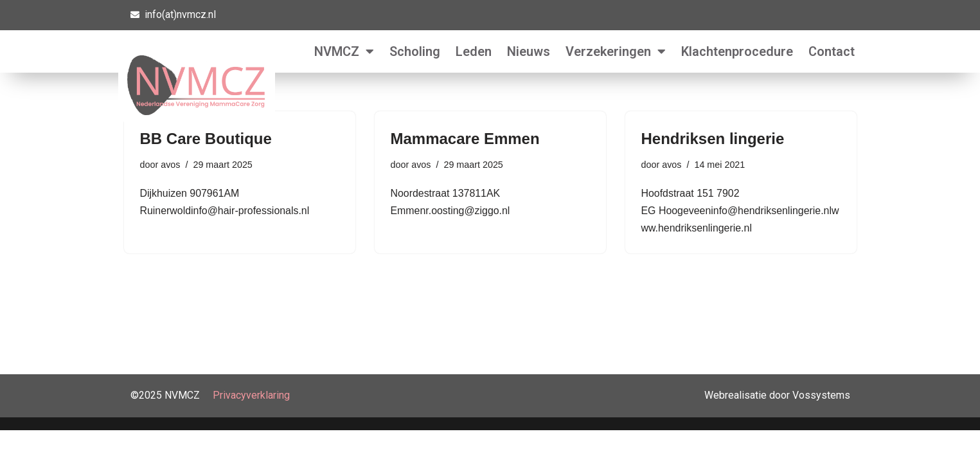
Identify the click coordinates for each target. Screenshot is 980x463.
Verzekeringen (616, 51)
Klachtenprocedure (737, 51)
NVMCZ (344, 51)
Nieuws (529, 51)
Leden (474, 51)
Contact (832, 51)
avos (170, 165)
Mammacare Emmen (465, 139)
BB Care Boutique (206, 139)
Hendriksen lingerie (713, 139)
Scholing (415, 51)
